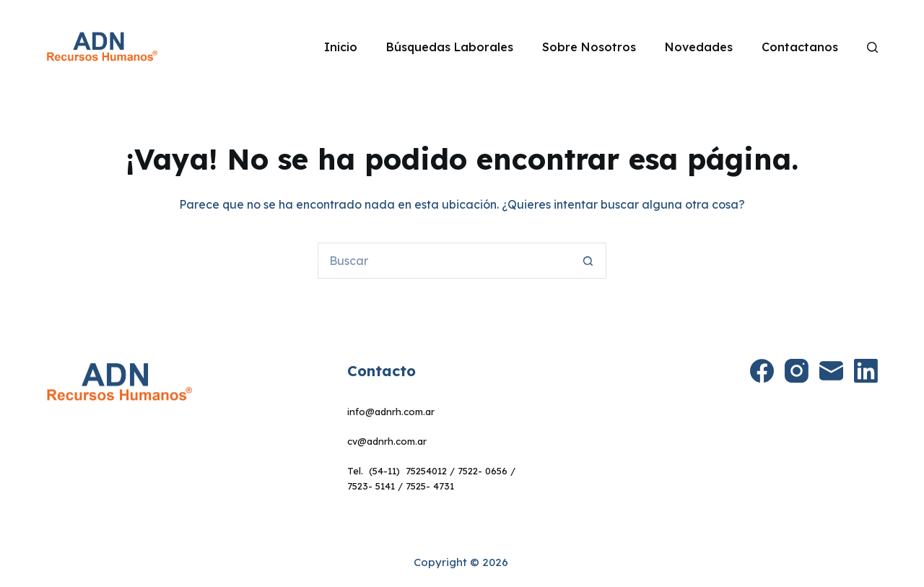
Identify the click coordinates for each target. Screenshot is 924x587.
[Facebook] (762, 371)
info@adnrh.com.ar (391, 412)
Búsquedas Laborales (450, 47)
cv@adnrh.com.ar (387, 441)
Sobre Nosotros (589, 47)
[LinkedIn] (866, 371)
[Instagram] (797, 371)
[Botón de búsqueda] (588, 261)
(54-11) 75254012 (408, 471)
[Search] (872, 47)
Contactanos (800, 47)
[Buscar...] (444, 261)
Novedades (699, 47)
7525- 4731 (430, 486)
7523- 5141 (371, 486)
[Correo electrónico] (831, 371)
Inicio (341, 47)
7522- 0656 (483, 471)
